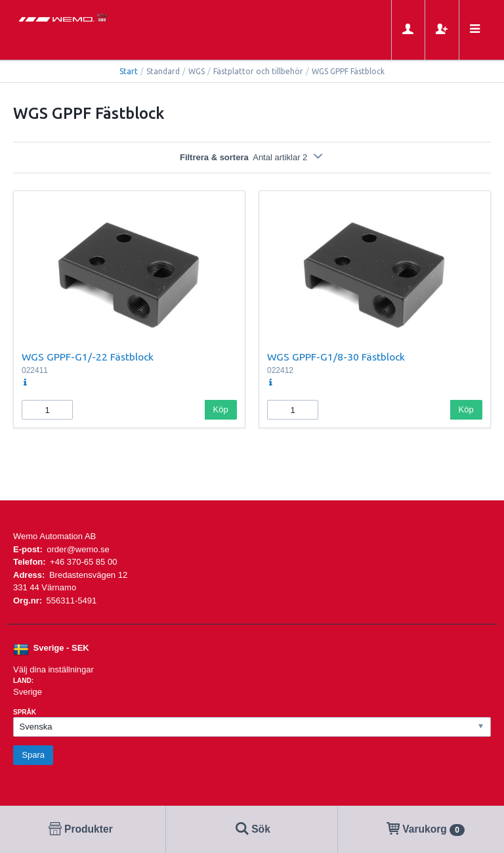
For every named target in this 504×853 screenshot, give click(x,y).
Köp (221, 409)
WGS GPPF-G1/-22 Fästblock (88, 357)
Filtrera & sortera (252, 157)
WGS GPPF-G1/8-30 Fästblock (336, 357)
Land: (23, 681)
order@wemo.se (78, 549)
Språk (25, 712)
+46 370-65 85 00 (83, 562)
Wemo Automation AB (54, 536)
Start (129, 71)
